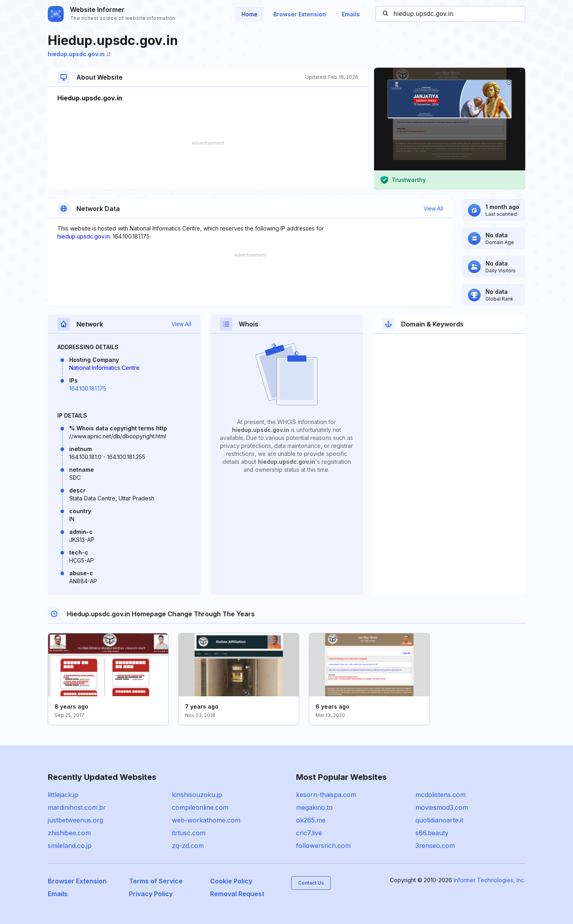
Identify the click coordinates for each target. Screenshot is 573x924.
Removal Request (237, 894)
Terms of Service (156, 881)
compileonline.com (200, 807)
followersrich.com (323, 846)
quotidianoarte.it (439, 820)
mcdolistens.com (440, 795)
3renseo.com (435, 846)
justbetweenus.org (75, 820)
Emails (351, 14)
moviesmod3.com (442, 807)
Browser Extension (300, 14)
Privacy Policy (151, 894)
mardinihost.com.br (77, 807)
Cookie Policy (231, 881)
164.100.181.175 (88, 388)
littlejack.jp (63, 795)
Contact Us (311, 883)
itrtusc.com (189, 833)
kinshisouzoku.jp (197, 795)
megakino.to (314, 807)
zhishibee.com (69, 833)
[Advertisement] (208, 165)
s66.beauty (432, 833)
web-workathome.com (206, 820)
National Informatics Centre (104, 368)
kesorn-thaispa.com (326, 795)
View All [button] (434, 209)
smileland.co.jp (70, 846)
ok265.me (311, 820)
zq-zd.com (188, 846)
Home (249, 14)
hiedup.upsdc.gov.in (79, 54)
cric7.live (309, 833)
